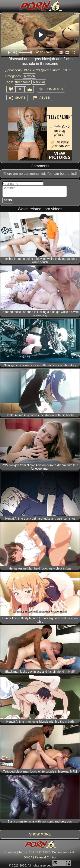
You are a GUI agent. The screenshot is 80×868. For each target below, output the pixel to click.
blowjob (29, 76)
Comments (54, 89)
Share (20, 97)
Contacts (10, 852)
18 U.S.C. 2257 (39, 852)
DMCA (28, 857)
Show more (40, 834)
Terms (23, 852)
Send (8, 200)
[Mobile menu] (4, 6)
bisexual (39, 82)
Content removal (63, 852)
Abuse (44, 97)
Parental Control (46, 857)
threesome (23, 82)
